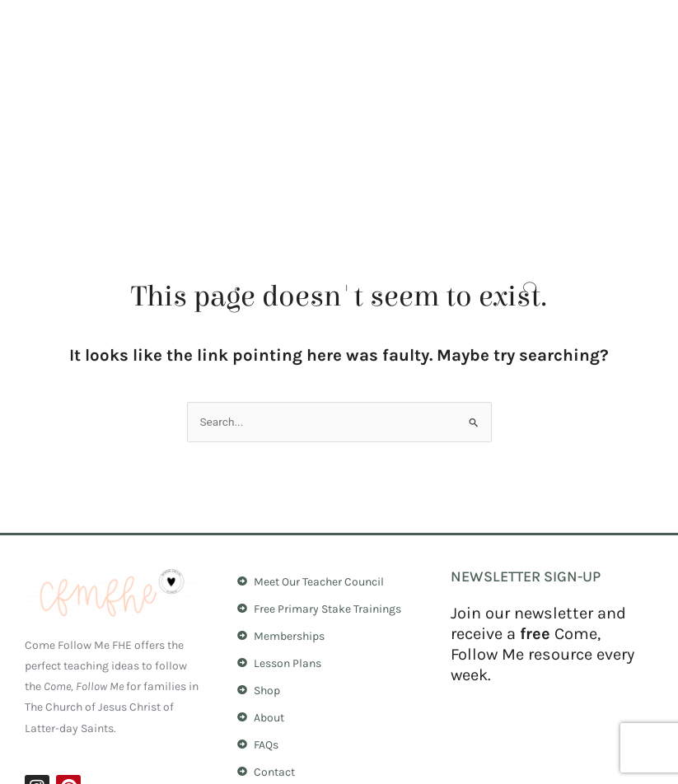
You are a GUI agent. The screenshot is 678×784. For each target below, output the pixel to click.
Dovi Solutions (617, 758)
